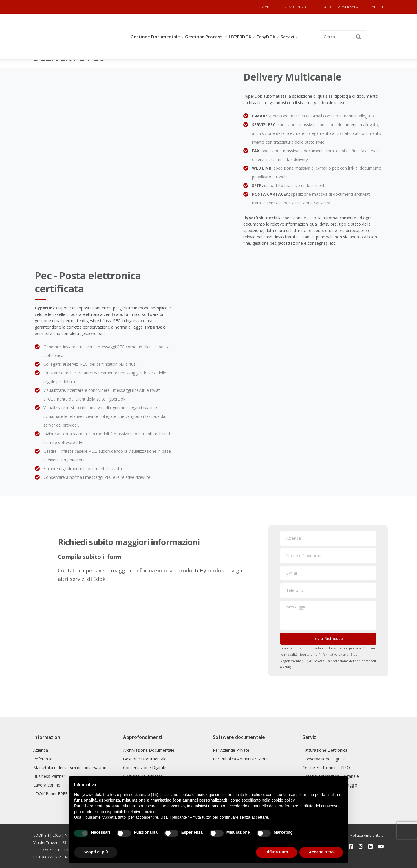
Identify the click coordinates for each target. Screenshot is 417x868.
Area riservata (350, 7)
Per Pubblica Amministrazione (241, 759)
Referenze (43, 759)
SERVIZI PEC (264, 125)
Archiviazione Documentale (149, 750)
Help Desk (322, 7)
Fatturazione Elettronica (325, 750)
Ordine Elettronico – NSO (326, 768)
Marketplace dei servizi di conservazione (71, 768)
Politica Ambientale (367, 835)
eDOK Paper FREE (50, 794)
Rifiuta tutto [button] (277, 852)
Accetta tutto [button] (321, 852)
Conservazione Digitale (145, 768)
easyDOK (266, 37)
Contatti (376, 7)
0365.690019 (51, 850)
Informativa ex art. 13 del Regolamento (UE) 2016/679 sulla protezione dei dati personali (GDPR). (328, 661)
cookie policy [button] (283, 800)
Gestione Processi (204, 37)
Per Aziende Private (231, 750)
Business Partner (49, 776)
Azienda (267, 7)
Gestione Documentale (155, 37)
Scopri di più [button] (96, 852)
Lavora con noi (294, 7)
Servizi (287, 37)
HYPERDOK (240, 37)
